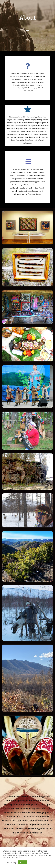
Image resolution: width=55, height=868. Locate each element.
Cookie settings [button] (10, 862)
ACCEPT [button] (23, 862)
